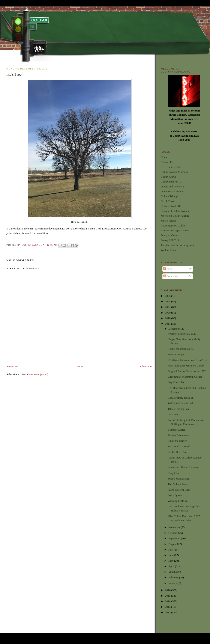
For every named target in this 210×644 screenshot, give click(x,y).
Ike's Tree (173, 414)
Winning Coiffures (178, 501)
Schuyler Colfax (170, 235)
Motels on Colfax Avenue (175, 216)
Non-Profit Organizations (175, 230)
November (175, 527)
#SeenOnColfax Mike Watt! (183, 467)
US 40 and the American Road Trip (187, 360)
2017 (168, 324)
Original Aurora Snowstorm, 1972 (187, 371)
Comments (171, 276)
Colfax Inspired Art (172, 182)
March (172, 572)
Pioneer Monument (178, 435)
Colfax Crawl (168, 177)
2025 (168, 296)
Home (80, 366)
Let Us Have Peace (178, 452)
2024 (168, 301)
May (171, 561)
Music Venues (169, 221)
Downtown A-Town (172, 191)
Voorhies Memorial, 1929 (182, 334)
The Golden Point (177, 484)
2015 (168, 596)
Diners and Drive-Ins (172, 186)
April (172, 566)
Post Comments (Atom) (35, 374)
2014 (168, 601)
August (173, 544)
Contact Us (167, 162)
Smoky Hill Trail (170, 240)
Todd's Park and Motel (180, 403)
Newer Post (13, 366)
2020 (168, 313)
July (171, 550)
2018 (168, 318)
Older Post (146, 366)
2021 (168, 307)
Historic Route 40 (171, 206)
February (174, 577)
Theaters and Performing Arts (177, 245)
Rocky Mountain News (181, 349)
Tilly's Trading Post (178, 409)
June (171, 555)
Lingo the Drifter (177, 441)
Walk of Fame (169, 250)
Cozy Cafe (173, 473)
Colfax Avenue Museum (174, 172)
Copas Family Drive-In (181, 398)
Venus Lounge (176, 354)
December (175, 329)
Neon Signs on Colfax (173, 225)
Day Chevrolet (176, 382)
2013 (168, 607)
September (175, 538)
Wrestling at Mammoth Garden (185, 377)
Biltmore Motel (176, 430)
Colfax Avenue (32, 245)
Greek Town (168, 201)
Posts (168, 269)
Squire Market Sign (178, 479)
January (173, 583)
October (173, 533)
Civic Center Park (171, 167)
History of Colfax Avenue (175, 211)
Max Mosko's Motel (179, 446)
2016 (168, 590)
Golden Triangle (170, 196)
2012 (168, 612)
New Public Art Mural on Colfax (186, 366)
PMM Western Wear (179, 490)
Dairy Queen (175, 495)
